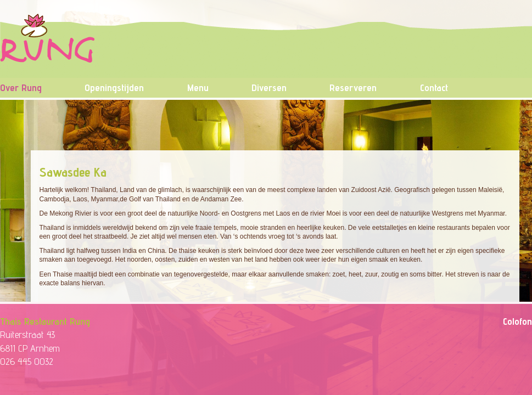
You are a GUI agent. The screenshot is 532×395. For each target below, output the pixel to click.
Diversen (269, 88)
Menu (198, 88)
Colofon (517, 321)
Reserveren (353, 88)
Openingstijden (114, 88)
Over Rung (21, 88)
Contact (434, 88)
